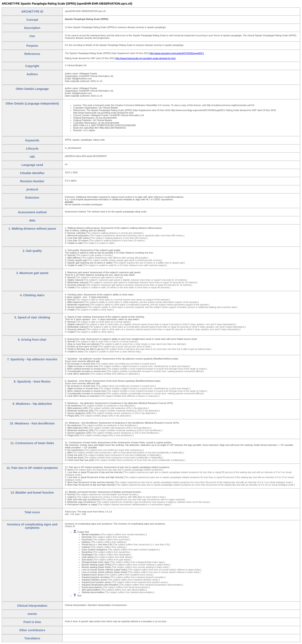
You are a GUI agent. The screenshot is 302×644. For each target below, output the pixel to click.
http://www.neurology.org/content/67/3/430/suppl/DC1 (177, 53)
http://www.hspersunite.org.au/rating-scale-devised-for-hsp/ (145, 58)
